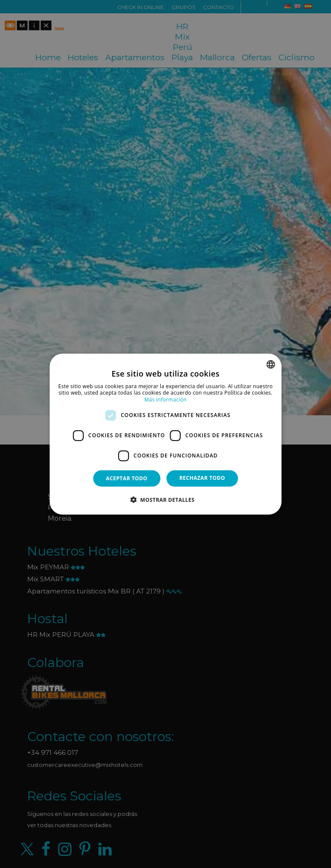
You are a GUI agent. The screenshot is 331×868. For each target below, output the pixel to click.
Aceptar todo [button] (127, 478)
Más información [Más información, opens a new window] (165, 400)
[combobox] (271, 364)
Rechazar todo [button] (202, 477)
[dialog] (165, 434)
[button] (165, 500)
